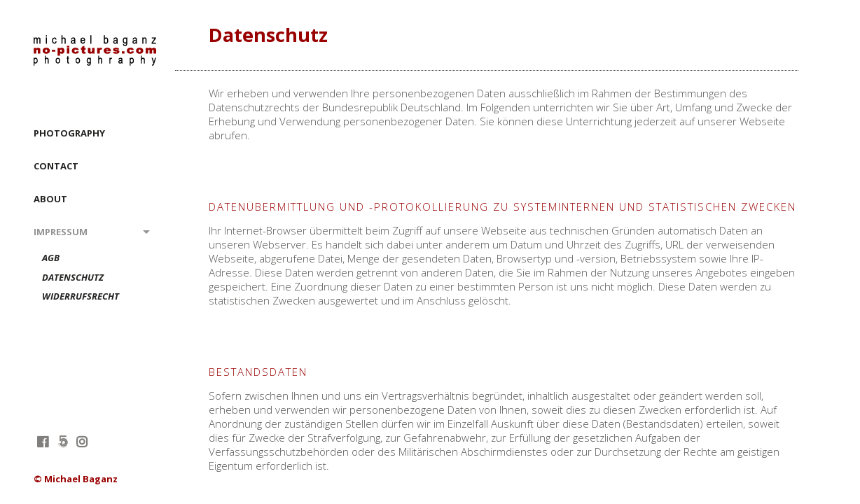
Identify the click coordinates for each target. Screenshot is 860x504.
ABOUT (50, 199)
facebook (42, 442)
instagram (82, 442)
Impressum (61, 232)
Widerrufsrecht (81, 297)
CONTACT (56, 166)
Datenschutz (73, 278)
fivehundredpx (62, 442)
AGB (51, 258)
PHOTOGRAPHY (69, 133)
